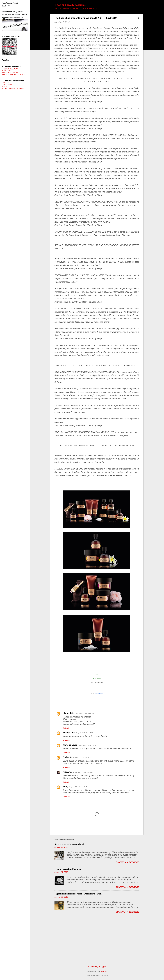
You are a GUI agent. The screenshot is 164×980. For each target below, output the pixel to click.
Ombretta (68, 757)
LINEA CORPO (7, 85)
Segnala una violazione (97, 975)
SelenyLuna (69, 733)
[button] (138, 18)
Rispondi (66, 728)
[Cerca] (142, 6)
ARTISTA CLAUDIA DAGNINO (13, 75)
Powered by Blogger (97, 967)
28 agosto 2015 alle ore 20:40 (84, 772)
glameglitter (69, 713)
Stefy (65, 787)
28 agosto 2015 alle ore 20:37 (82, 758)
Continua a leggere (127, 862)
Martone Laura (70, 745)
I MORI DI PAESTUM (10, 69)
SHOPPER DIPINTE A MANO (13, 88)
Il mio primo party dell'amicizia (68, 869)
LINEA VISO (6, 83)
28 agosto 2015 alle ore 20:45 (78, 787)
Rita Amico (68, 772)
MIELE (4, 87)
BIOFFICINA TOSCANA (11, 73)
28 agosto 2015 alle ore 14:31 (84, 733)
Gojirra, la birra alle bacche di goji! (69, 844)
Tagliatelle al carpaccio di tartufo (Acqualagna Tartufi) (78, 894)
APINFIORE (6, 71)
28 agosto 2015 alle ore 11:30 (85, 713)
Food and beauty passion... (70, 5)
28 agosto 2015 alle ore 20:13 (87, 745)
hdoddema (104, 971)
